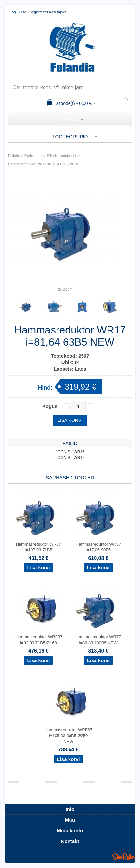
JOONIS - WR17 (70, 452)
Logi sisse (18, 12)
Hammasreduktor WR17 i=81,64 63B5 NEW (43, 164)
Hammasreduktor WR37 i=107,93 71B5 (38, 547)
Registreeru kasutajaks (48, 12)
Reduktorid (33, 156)
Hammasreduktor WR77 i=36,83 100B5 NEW (98, 640)
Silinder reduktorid (62, 156)
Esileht (13, 156)
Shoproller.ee (124, 857)
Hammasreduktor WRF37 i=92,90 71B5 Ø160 (38, 640)
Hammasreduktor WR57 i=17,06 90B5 (98, 547)
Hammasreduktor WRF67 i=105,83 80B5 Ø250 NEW (68, 736)
